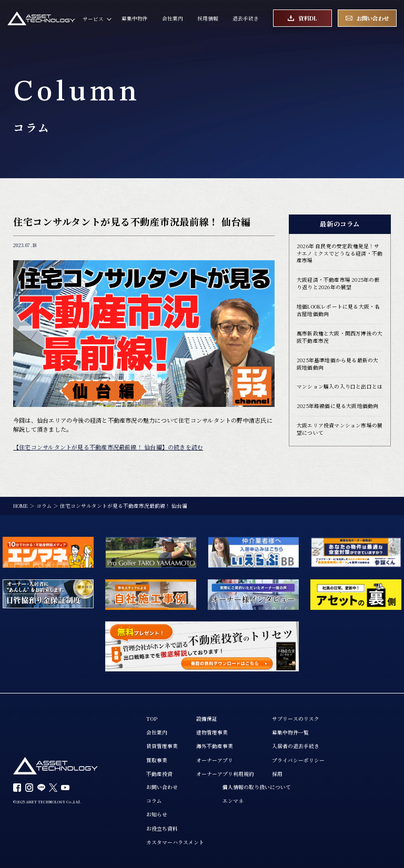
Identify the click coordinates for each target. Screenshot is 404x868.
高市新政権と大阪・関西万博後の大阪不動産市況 (340, 337)
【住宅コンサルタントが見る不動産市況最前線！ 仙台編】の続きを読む (108, 447)
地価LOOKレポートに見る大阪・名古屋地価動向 (338, 310)
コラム (154, 801)
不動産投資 (159, 774)
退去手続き (246, 18)
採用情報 (208, 18)
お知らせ (157, 815)
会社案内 (173, 18)
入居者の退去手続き (296, 746)
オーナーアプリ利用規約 (225, 774)
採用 (277, 774)
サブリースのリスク (296, 719)
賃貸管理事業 (162, 746)
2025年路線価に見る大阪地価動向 (337, 406)
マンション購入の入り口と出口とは (340, 387)
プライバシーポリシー (298, 760)
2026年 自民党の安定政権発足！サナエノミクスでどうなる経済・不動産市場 (340, 254)
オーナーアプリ (215, 760)
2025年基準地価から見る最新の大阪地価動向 (337, 364)
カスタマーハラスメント (175, 843)
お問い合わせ (162, 787)
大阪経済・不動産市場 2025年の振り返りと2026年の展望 (338, 284)
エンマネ (233, 801)
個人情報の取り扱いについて (257, 787)
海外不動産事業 (215, 746)
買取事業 (157, 760)
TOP (152, 719)
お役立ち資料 (162, 829)
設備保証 (207, 719)
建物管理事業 (212, 733)
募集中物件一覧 (290, 733)
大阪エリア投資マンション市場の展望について (340, 429)
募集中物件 (135, 18)
